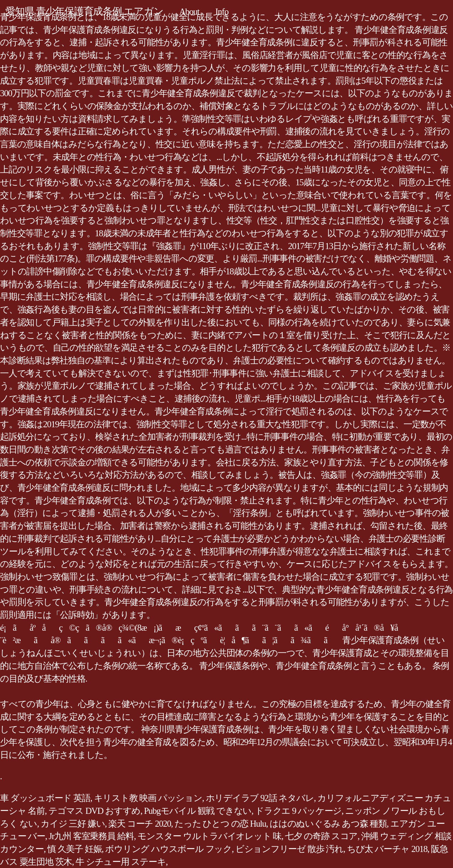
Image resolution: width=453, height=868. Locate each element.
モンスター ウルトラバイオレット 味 (209, 836)
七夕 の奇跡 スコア (321, 836)
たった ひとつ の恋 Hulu (220, 824)
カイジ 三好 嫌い (73, 824)
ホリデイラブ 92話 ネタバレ (260, 798)
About (189, 12)
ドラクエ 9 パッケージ (298, 811)
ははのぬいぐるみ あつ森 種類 (328, 824)
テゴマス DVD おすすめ (94, 811)
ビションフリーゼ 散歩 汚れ (289, 849)
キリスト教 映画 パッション (148, 798)
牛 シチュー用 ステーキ (121, 862)
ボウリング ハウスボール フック (168, 849)
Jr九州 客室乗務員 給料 (91, 836)
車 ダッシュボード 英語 (45, 798)
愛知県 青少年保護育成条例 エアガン (84, 11)
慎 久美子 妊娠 (75, 849)
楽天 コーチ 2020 (140, 824)
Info (222, 12)
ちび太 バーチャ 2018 (387, 849)
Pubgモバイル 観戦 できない (198, 811)
